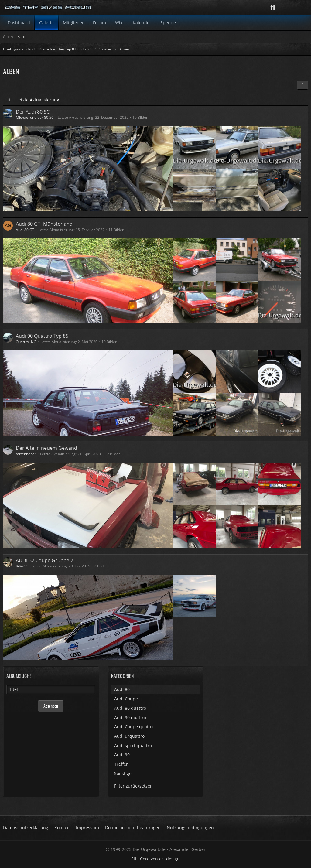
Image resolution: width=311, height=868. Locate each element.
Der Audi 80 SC (33, 112)
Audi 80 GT (25, 230)
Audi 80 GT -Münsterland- (45, 224)
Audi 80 (122, 689)
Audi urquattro (129, 736)
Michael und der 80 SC (35, 117)
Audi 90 (122, 755)
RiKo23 (22, 566)
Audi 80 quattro (130, 708)
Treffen (121, 764)
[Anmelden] (288, 8)
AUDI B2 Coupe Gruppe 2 (44, 560)
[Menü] (303, 8)
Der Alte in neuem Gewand (46, 448)
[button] (302, 85)
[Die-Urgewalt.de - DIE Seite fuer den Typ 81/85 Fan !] (49, 8)
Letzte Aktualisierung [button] (38, 100)
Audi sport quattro (133, 745)
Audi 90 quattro (130, 718)
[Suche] (273, 8)
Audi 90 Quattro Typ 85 (42, 336)
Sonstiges (124, 773)
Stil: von (155, 859)
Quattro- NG (26, 342)
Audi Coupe (126, 699)
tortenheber (26, 454)
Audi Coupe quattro (134, 727)
